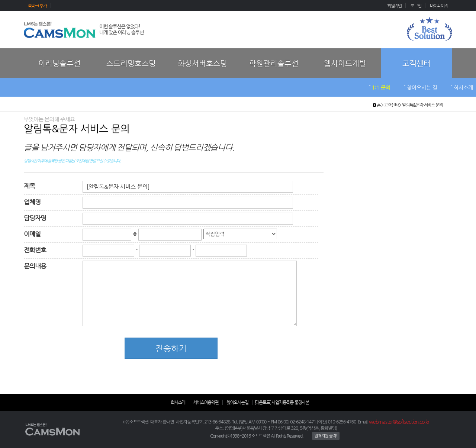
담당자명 (35, 218)
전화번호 (35, 250)
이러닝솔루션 (59, 63)
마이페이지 (439, 6)
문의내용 (35, 266)
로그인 (416, 6)
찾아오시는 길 (422, 87)
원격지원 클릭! (326, 436)
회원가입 (394, 6)
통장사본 (302, 402)
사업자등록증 (282, 402)
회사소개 (463, 87)
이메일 (32, 234)
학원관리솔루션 (274, 63)
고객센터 (416, 63)
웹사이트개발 (345, 63)
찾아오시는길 (237, 402)
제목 (29, 186)
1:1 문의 (381, 87)
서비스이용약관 (206, 402)
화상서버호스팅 (202, 63)
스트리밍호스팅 (131, 63)
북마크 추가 (37, 6)
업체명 (32, 202)
